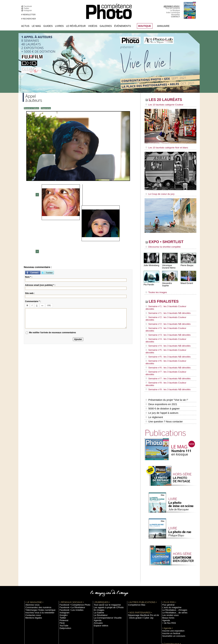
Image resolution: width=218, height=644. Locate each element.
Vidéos (93, 26)
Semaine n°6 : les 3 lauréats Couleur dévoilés (168, 335)
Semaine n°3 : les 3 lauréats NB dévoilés (166, 319)
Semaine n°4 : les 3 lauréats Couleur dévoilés (168, 322)
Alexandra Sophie (170, 281)
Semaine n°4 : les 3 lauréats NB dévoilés (166, 325)
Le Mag (36, 26)
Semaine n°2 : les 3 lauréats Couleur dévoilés (168, 309)
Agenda (97, 578)
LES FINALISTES (167, 297)
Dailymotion (64, 586)
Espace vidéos (100, 583)
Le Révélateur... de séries (173, 570)
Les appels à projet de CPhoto (106, 565)
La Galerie (98, 570)
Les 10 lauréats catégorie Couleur (163, 105)
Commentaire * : (33, 245)
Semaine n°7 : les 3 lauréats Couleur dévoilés (168, 342)
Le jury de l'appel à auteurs (162, 372)
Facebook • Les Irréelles (70, 567)
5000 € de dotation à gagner (162, 368)
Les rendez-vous (169, 573)
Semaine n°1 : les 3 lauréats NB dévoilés (166, 305)
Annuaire (163, 26)
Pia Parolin (149, 282)
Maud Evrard (187, 281)
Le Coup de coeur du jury (159, 193)
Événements (123, 26)
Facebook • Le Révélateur (70, 565)
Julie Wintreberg (151, 263)
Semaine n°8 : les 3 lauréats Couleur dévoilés (168, 348)
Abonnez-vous (31, 562)
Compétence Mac (135, 562)
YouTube (63, 583)
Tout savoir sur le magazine (105, 562)
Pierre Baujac (187, 263)
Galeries (106, 26)
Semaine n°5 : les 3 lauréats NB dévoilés (166, 332)
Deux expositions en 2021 (161, 365)
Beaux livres (167, 575)
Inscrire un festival (170, 591)
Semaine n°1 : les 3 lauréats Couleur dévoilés (168, 302)
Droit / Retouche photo (172, 612)
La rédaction (167, 609)
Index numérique (173, 12)
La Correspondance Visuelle (105, 575)
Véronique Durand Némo (169, 264)
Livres (59, 26)
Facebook (28, 6)
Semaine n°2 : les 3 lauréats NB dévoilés (166, 312)
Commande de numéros (172, 604)
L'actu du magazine (170, 565)
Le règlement (154, 376)
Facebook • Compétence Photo (72, 562)
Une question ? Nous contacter (164, 379)
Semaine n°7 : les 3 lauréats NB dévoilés (166, 345)
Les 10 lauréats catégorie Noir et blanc (165, 147)
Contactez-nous (32, 573)
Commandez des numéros (36, 565)
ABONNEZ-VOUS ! (172, 6)
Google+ (63, 573)
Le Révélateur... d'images (173, 567)
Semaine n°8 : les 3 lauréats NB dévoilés (166, 351)
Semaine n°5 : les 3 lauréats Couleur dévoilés (168, 328)
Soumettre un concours (172, 593)
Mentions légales (32, 575)
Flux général (167, 562)
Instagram (28, 10)
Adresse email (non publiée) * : (40, 229)
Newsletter (175, 15)
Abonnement (168, 606)
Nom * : (29, 220)
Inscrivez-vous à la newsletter (38, 570)
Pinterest (63, 578)
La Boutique (175, 10)
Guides (48, 26)
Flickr (62, 580)
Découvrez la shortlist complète (161, 245)
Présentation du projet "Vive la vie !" (166, 361)
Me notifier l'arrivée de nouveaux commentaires (52, 276)
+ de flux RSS (168, 580)
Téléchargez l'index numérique (38, 567)
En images (98, 567)
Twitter (27, 8)
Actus (25, 26)
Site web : (30, 237)
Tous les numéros (173, 8)
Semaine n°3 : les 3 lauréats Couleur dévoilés (168, 315)
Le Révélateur (76, 26)
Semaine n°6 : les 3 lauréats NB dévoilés (166, 338)
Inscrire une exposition (172, 588)
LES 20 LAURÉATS (169, 100)
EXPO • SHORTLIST (170, 240)
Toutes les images (155, 288)
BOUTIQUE (145, 26)
